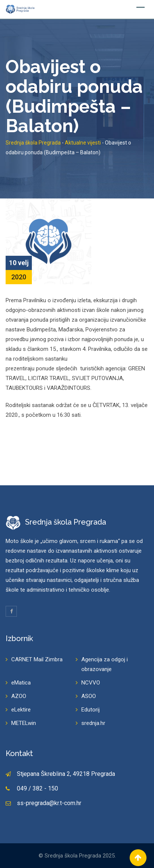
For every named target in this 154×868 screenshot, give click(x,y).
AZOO (19, 696)
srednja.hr (93, 723)
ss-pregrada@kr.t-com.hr (49, 803)
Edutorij (90, 710)
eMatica (21, 683)
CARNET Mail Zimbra (37, 659)
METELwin (24, 723)
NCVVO (91, 683)
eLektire (21, 710)
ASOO (89, 696)
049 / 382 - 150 (37, 788)
